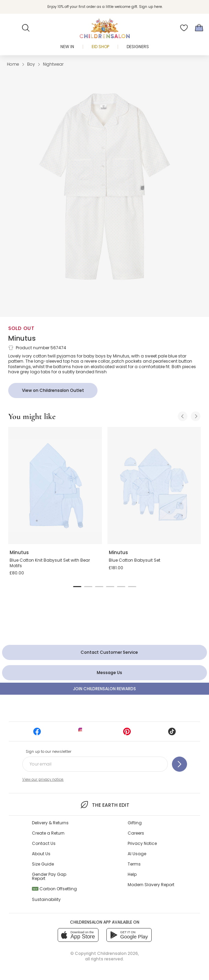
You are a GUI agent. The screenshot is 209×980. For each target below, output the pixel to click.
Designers (138, 47)
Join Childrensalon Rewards (105, 689)
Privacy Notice (142, 843)
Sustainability (46, 899)
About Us (41, 854)
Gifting (135, 823)
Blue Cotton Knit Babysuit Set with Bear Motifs (50, 563)
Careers (136, 833)
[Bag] (199, 28)
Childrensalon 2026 (118, 953)
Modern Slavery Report (151, 885)
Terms (134, 864)
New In (67, 47)
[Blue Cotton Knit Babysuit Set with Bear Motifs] (55, 486)
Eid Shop (100, 47)
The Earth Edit (105, 805)
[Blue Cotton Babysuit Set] (154, 486)
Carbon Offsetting (54, 889)
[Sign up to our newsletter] (179, 764)
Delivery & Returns (50, 823)
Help (132, 874)
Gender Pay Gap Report (49, 876)
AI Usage (137, 854)
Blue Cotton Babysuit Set (135, 560)
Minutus (22, 338)
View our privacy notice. (43, 779)
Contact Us (44, 843)
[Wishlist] (184, 28)
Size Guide (43, 864)
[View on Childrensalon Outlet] (53, 390)
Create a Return (48, 833)
